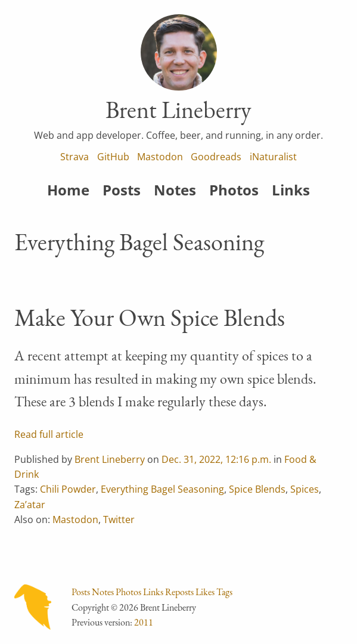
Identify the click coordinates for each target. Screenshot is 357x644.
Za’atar (30, 505)
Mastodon (160, 157)
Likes (205, 592)
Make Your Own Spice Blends (150, 318)
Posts (122, 190)
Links (291, 190)
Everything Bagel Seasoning (162, 489)
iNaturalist (273, 157)
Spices (305, 489)
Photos (234, 190)
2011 (144, 622)
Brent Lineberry (110, 459)
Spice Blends (257, 489)
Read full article (49, 434)
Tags (224, 592)
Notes (175, 190)
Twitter (119, 519)
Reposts (179, 592)
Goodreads (216, 157)
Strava (74, 157)
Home (68, 190)
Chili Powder (68, 489)
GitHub (113, 157)
